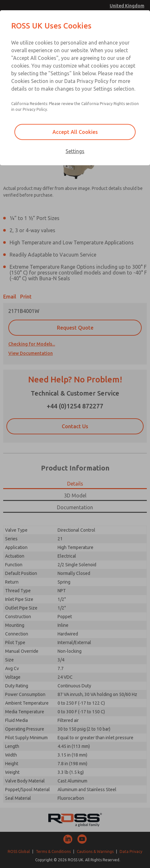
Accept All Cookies (75, 132)
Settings (75, 151)
